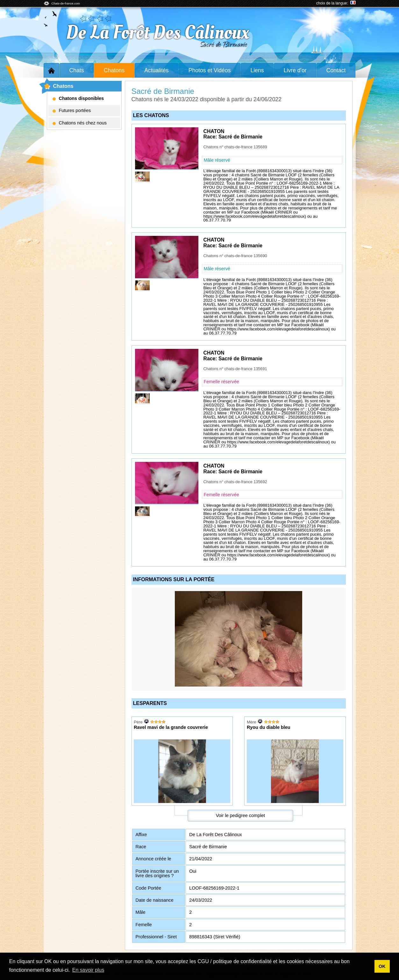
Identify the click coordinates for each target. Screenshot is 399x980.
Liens (257, 70)
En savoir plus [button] (88, 970)
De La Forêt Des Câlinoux (157, 33)
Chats (77, 70)
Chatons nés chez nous (80, 123)
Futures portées (72, 110)
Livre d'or (295, 70)
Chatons (114, 70)
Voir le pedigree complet (240, 815)
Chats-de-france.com (66, 3)
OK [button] (382, 966)
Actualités (156, 70)
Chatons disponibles (78, 98)
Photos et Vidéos (210, 70)
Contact (336, 70)
